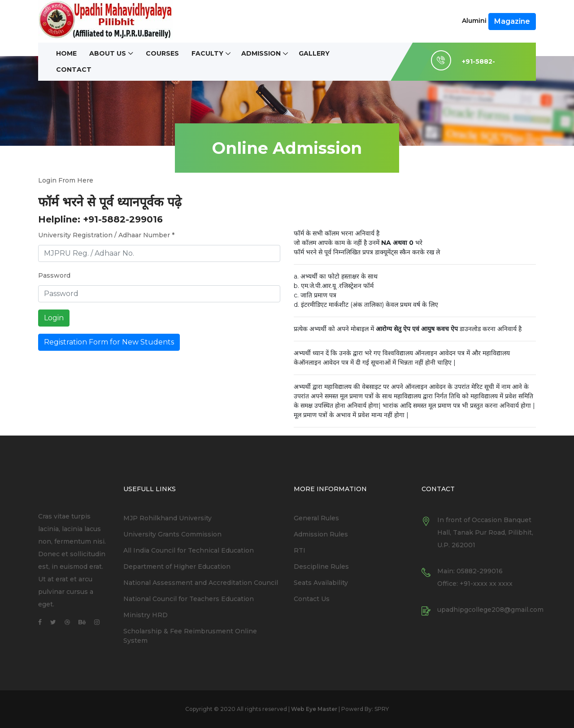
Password (54, 275)
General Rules (316, 518)
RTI (300, 550)
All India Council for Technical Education (189, 550)
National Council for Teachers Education (189, 599)
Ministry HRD (146, 615)
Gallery (314, 54)
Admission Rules (321, 534)
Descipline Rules (321, 567)
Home (66, 54)
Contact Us (312, 599)
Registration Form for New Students (109, 342)
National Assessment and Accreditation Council (201, 583)
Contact (74, 70)
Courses (162, 54)
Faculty (207, 54)
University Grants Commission (172, 534)
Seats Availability (321, 583)
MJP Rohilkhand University (167, 518)
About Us (108, 54)
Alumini (474, 21)
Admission (261, 54)
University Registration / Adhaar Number (106, 235)
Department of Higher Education (177, 567)
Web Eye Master (314, 709)
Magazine (512, 21)
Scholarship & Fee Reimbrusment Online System (190, 636)
